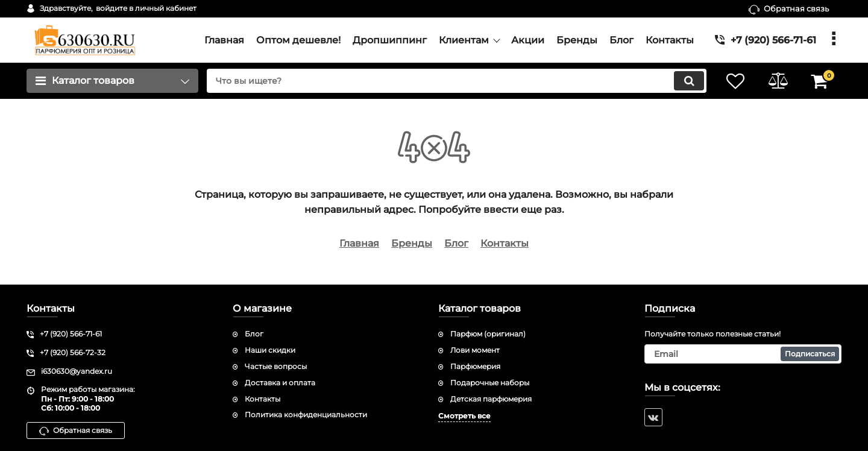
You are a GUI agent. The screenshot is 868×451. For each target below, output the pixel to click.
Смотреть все (464, 416)
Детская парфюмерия (491, 399)
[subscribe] (743, 354)
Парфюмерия (475, 366)
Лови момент (475, 350)
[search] (457, 81)
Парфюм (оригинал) (488, 334)
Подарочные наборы (490, 383)
